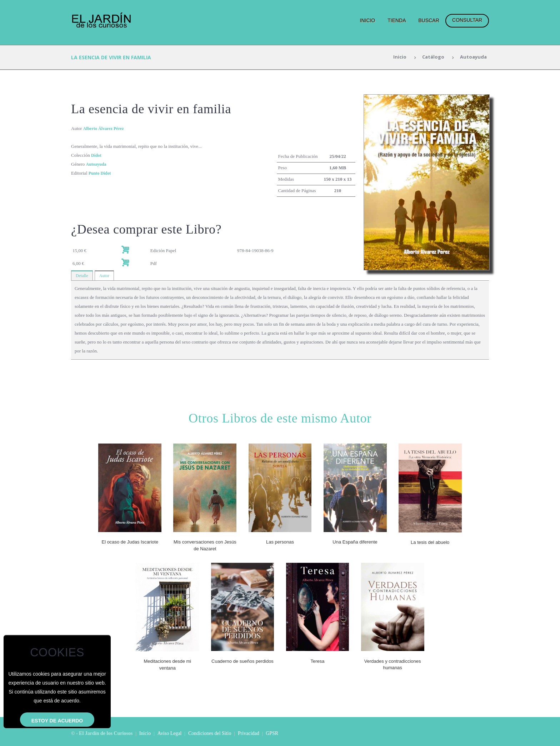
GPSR (272, 733)
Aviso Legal (170, 733)
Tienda (397, 20)
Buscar (429, 20)
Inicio (368, 20)
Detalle (82, 276)
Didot (97, 155)
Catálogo (431, 57)
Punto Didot (101, 173)
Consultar (467, 20)
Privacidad (249, 733)
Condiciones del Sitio (210, 733)
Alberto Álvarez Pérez (105, 128)
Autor (106, 276)
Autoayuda (472, 57)
